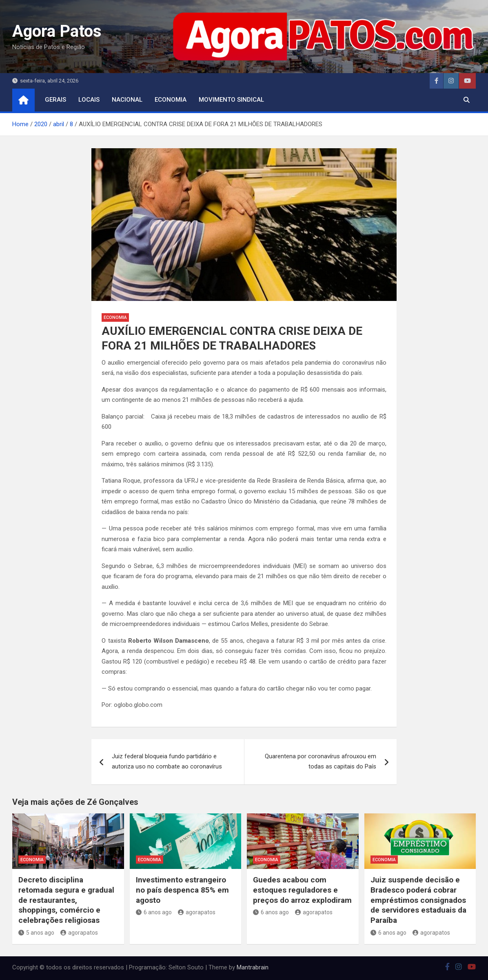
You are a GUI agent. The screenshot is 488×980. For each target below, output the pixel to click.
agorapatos (79, 933)
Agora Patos (57, 31)
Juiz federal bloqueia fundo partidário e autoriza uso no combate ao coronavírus (167, 762)
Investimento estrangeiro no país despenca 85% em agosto (182, 890)
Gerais (55, 100)
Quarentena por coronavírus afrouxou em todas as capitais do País (321, 762)
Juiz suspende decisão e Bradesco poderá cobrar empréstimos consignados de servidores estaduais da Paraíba (418, 900)
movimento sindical (231, 100)
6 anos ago (154, 912)
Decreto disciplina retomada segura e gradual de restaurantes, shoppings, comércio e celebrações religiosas (66, 900)
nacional (127, 100)
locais (89, 100)
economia (171, 100)
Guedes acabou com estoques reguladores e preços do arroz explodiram (302, 890)
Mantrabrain (253, 967)
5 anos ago (36, 933)
